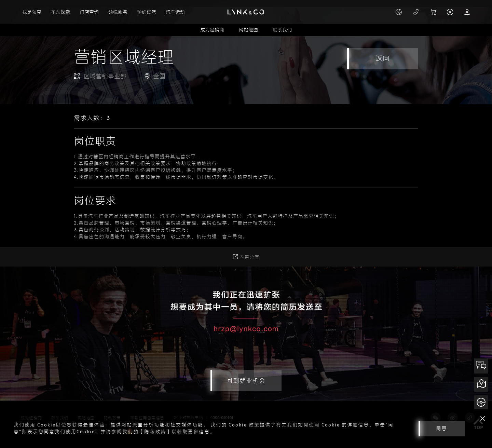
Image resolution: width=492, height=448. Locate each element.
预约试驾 (147, 12)
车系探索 (60, 12)
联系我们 (282, 30)
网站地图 (248, 30)
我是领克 (32, 12)
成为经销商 (212, 30)
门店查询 (89, 12)
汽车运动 (175, 12)
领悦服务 (118, 12)
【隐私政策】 (155, 432)
